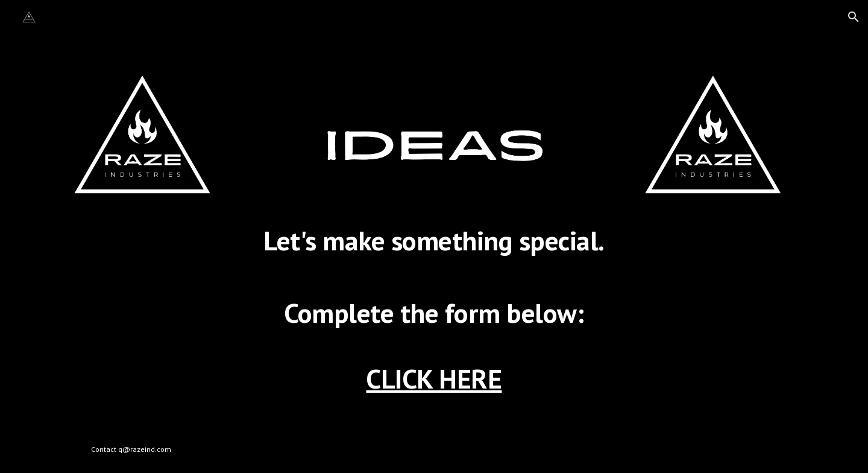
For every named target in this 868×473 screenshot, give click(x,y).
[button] (854, 17)
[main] (434, 316)
